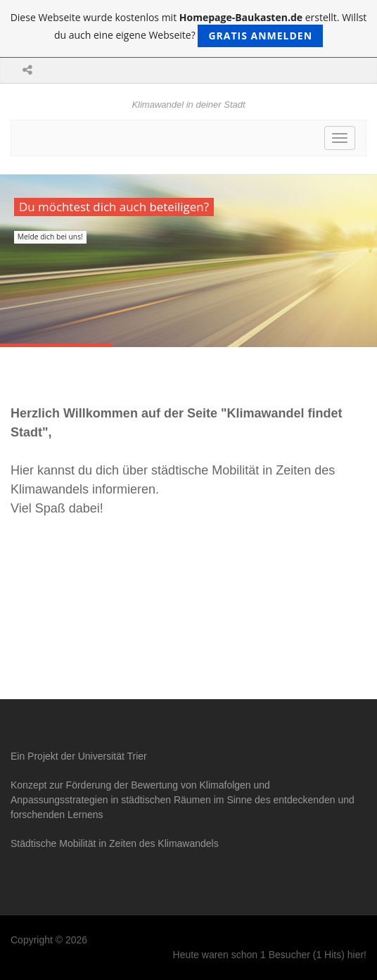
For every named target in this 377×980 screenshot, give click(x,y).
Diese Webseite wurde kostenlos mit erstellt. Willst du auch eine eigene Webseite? (189, 29)
